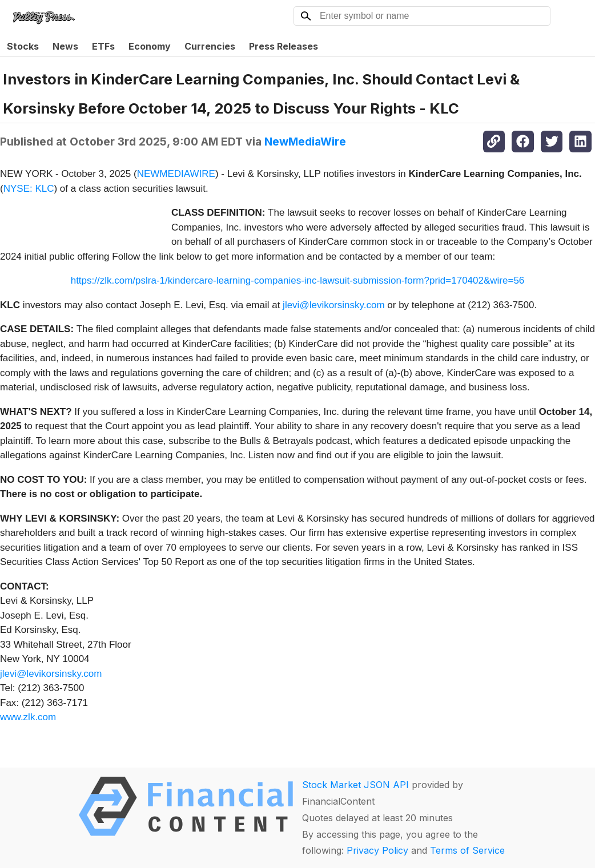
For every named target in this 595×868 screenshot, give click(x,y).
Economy (150, 46)
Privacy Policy (377, 850)
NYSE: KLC (29, 189)
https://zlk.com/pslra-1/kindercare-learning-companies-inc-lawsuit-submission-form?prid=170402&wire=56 (298, 280)
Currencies (210, 46)
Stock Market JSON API (355, 785)
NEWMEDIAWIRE (176, 174)
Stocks (23, 46)
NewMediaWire (305, 142)
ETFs (103, 46)
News (65, 46)
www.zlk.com (28, 717)
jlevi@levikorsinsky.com (333, 305)
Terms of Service (467, 850)
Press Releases (284, 46)
